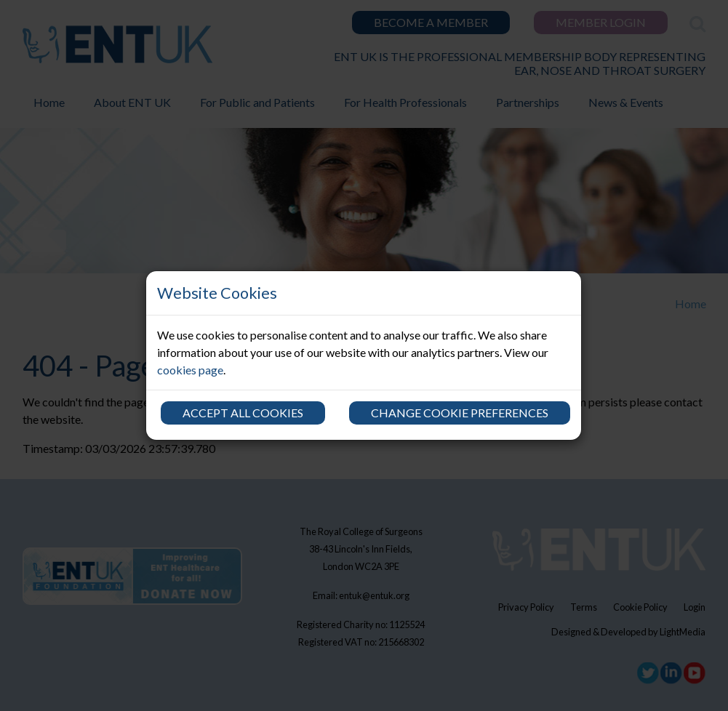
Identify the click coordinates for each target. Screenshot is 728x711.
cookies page (190, 370)
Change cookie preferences (460, 413)
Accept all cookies (243, 413)
